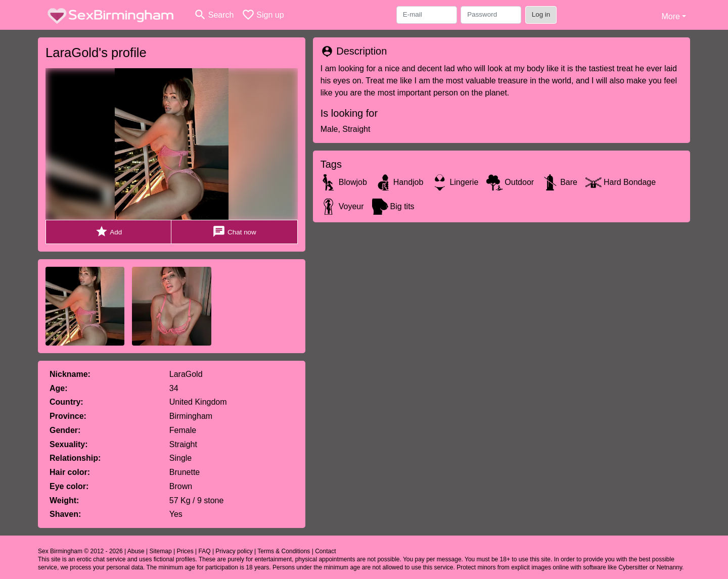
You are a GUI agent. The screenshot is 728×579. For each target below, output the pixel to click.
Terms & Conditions (284, 551)
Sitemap (161, 551)
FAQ (205, 551)
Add (108, 232)
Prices (185, 551)
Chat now (234, 232)
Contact (325, 551)
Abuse (136, 551)
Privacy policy (234, 551)
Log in (541, 14)
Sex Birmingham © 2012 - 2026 (80, 551)
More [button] (670, 16)
